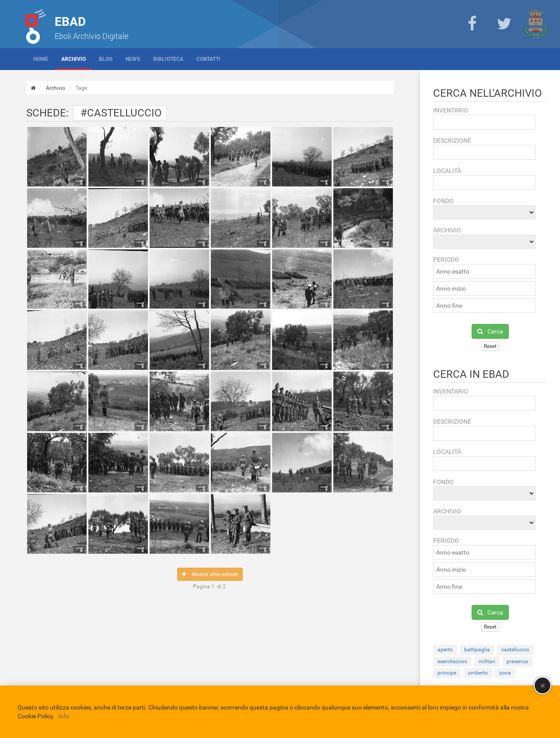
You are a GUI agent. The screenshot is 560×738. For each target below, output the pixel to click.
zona (505, 673)
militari (487, 661)
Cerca (490, 331)
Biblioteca (168, 59)
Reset (490, 346)
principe (447, 673)
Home (41, 59)
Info (64, 716)
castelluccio (515, 650)
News (133, 59)
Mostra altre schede (210, 574)
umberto (478, 673)
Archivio (73, 59)
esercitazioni (452, 661)
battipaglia (477, 650)
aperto (445, 650)
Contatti (208, 59)
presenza (517, 661)
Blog (106, 59)
